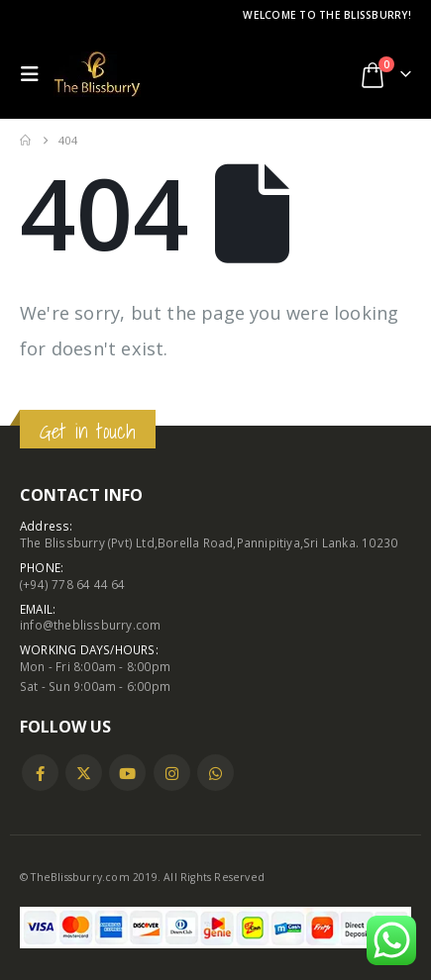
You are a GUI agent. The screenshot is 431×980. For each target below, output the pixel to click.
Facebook (40, 773)
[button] (35, 74)
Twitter (84, 773)
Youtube (127, 773)
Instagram (172, 773)
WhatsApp (215, 773)
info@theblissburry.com (90, 625)
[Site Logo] (97, 74)
